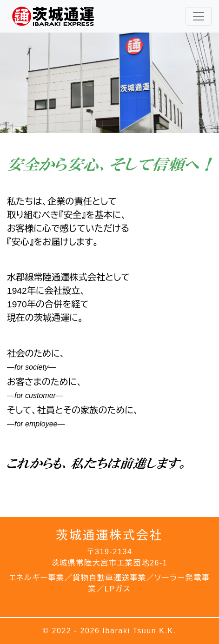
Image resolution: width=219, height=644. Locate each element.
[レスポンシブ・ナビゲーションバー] (199, 16)
